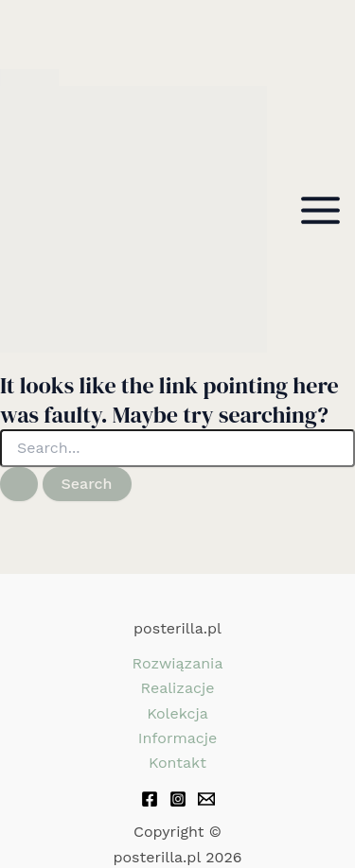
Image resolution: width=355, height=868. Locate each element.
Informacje (177, 738)
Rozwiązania (178, 663)
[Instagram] (178, 799)
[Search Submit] (19, 484)
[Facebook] (150, 799)
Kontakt (177, 763)
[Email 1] (206, 799)
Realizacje (178, 688)
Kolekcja (177, 713)
